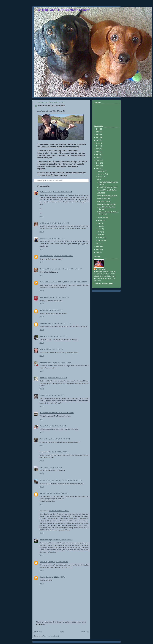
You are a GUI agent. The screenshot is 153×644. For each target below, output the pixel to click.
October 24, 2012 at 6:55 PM (53, 310)
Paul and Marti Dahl (47, 413)
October (101, 177)
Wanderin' (43, 378)
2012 (98, 169)
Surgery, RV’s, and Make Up (107, 190)
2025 (98, 132)
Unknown (43, 493)
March (100, 235)
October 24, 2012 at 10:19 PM (72, 480)
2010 (98, 247)
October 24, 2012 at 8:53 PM (56, 426)
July (99, 223)
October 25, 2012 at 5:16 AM (63, 540)
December (101, 171)
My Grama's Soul (46, 192)
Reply (42, 216)
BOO (99, 179)
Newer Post (38, 631)
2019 (98, 149)
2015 (98, 160)
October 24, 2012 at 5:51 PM (72, 269)
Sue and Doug (45, 439)
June (100, 226)
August (100, 220)
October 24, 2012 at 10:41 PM (57, 493)
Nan (41, 310)
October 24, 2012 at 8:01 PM (55, 395)
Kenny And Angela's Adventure (51, 269)
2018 (98, 152)
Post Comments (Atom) (51, 636)
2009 (98, 250)
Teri (41, 467)
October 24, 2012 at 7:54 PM (57, 378)
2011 (98, 244)
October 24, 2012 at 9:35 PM (53, 467)
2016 (98, 157)
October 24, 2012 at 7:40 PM (53, 349)
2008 (98, 252)
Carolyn (42, 577)
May (99, 229)
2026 (98, 129)
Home (62, 631)
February (101, 237)
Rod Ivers (43, 336)
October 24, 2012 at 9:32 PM (59, 452)
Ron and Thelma (46, 362)
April (100, 232)
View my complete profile (104, 284)
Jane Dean (43, 562)
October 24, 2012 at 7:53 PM (62, 362)
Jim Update (101, 193)
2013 (98, 166)
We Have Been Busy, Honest (107, 196)
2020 (98, 146)
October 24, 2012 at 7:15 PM (61, 323)
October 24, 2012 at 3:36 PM (62, 192)
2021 (98, 143)
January (101, 240)
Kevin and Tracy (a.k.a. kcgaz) (50, 480)
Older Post (85, 631)
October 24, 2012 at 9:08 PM (60, 439)
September (102, 218)
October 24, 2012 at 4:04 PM (59, 223)
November (101, 174)
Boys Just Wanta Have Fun (107, 204)
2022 (98, 140)
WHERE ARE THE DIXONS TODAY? (64, 10)
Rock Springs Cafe (104, 198)
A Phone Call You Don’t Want (107, 187)
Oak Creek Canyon (104, 201)
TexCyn (42, 395)
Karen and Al (44, 297)
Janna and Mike (45, 323)
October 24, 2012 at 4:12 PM (55, 238)
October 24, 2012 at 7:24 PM (57, 336)
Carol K (42, 238)
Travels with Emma (46, 256)
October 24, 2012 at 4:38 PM (64, 256)
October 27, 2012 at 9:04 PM (56, 577)
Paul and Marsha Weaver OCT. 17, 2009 (54, 282)
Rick (41, 349)
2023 (98, 138)
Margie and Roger (46, 540)
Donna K (43, 426)
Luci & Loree (44, 223)
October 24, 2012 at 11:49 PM (59, 511)
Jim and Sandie (101, 269)
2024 (98, 135)
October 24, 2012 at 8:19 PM (64, 413)
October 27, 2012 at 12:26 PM (58, 562)
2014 (98, 163)
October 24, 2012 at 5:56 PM (78, 282)
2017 (98, 155)
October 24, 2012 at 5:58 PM (59, 297)
